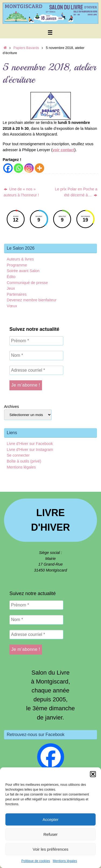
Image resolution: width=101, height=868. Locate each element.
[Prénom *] (36, 341)
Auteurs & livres (20, 259)
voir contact (64, 150)
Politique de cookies (36, 861)
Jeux (11, 288)
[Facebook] (8, 168)
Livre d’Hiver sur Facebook (30, 444)
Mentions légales (65, 861)
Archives (11, 407)
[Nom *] (36, 355)
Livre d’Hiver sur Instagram (30, 450)
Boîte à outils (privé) (24, 461)
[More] (39, 168)
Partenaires (17, 294)
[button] (93, 774)
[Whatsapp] (18, 168)
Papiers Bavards (26, 48)
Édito (11, 277)
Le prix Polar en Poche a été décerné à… (76, 192)
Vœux (12, 306)
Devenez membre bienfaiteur (32, 300)
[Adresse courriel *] (36, 370)
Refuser (50, 834)
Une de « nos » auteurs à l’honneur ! (21, 192)
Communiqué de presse (27, 283)
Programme (17, 265)
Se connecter (18, 455)
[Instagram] (29, 168)
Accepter (50, 819)
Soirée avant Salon (23, 271)
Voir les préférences (50, 849)
